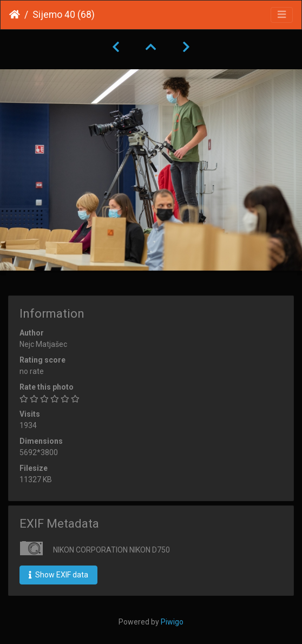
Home (15, 15)
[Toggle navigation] (282, 15)
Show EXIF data (58, 575)
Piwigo (172, 622)
